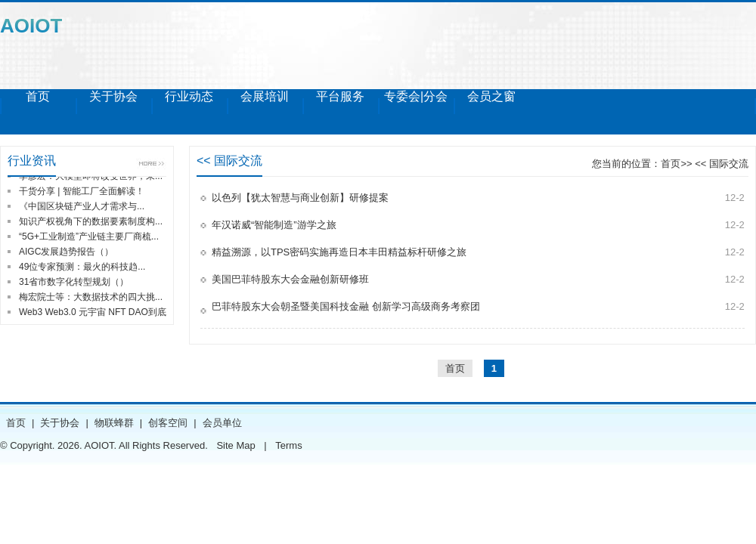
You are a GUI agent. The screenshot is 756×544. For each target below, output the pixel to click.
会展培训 (265, 96)
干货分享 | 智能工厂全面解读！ (82, 191)
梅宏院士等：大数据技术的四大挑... (91, 297)
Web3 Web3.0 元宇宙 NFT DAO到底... (96, 312)
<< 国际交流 (720, 164)
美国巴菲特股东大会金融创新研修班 (290, 279)
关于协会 (113, 96)
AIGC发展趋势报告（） (66, 252)
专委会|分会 (416, 96)
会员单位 (222, 423)
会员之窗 (491, 96)
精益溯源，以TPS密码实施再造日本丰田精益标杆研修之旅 (339, 252)
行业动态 (189, 96)
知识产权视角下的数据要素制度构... (91, 221)
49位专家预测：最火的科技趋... (82, 267)
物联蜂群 (114, 423)
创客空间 (168, 423)
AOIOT (31, 26)
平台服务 (340, 96)
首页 (38, 96)
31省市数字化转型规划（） (74, 282)
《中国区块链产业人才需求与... (82, 206)
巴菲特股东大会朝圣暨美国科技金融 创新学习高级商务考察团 (346, 306)
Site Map (235, 445)
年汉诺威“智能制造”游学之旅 (274, 225)
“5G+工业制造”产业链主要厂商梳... (89, 236)
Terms (288, 445)
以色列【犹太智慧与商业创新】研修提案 (300, 198)
